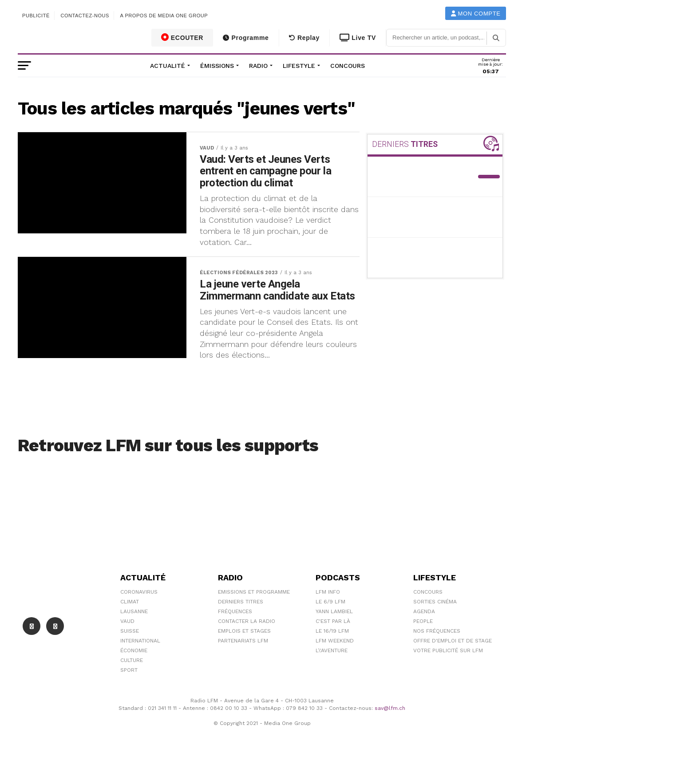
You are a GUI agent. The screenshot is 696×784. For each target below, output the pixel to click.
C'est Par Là (333, 642)
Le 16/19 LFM (332, 652)
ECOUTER (182, 37)
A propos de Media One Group (164, 16)
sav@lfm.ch (390, 729)
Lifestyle (299, 66)
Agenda (424, 633)
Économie (134, 672)
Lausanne (134, 633)
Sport (129, 691)
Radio (258, 66)
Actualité (168, 66)
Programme (246, 38)
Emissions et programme (254, 613)
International (140, 662)
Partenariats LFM (243, 662)
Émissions (217, 66)
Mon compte (476, 14)
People (423, 642)
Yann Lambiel (334, 633)
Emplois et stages (244, 652)
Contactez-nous (85, 16)
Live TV (358, 38)
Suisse (130, 652)
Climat (130, 623)
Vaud (127, 642)
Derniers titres (241, 623)
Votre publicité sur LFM (448, 672)
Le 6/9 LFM (330, 623)
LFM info (328, 613)
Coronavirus (139, 613)
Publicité (36, 16)
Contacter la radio (247, 642)
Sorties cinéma (435, 623)
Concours (348, 66)
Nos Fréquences (437, 652)
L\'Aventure (332, 672)
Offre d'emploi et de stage (453, 662)
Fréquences (235, 633)
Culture (132, 682)
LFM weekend (335, 662)
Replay (304, 38)
